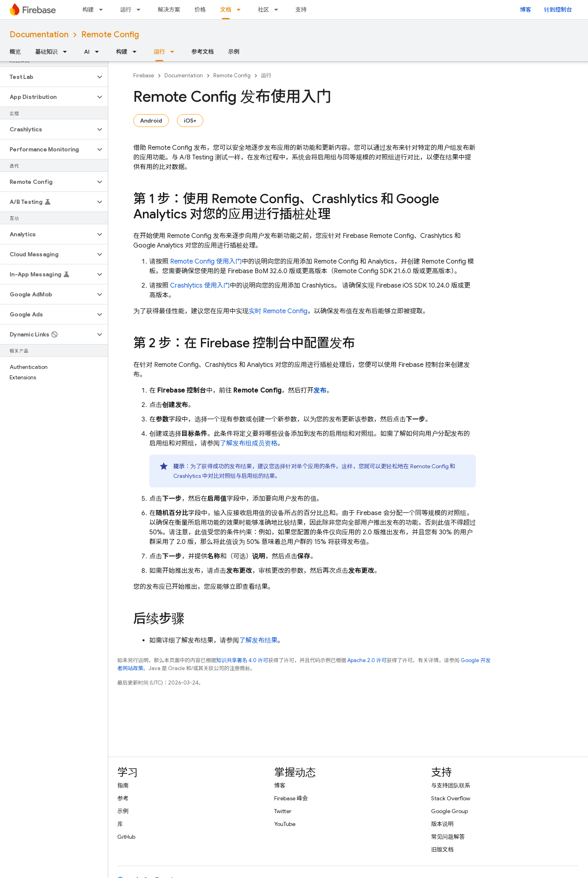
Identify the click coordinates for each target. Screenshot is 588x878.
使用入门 (200, 286)
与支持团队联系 (451, 785)
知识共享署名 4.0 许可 (242, 660)
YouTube (285, 824)
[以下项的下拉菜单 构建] (103, 10)
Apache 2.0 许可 (367, 660)
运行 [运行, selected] (159, 52)
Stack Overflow (451, 798)
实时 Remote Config (278, 311)
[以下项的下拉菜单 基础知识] (67, 52)
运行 (126, 10)
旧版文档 (442, 850)
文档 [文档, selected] (226, 10)
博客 (526, 10)
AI (87, 52)
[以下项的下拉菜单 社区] (279, 10)
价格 (200, 10)
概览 (15, 52)
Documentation (39, 35)
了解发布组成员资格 (249, 443)
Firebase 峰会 (291, 798)
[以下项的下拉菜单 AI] (99, 52)
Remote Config (110, 35)
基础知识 (46, 52)
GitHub (126, 837)
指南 (123, 785)
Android (151, 121)
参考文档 (203, 52)
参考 (123, 798)
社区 (263, 10)
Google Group (450, 811)
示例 (234, 52)
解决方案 (169, 10)
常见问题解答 (448, 837)
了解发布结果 (258, 640)
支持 (301, 10)
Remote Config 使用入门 (206, 262)
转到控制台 (558, 10)
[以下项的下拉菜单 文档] (241, 10)
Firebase (144, 76)
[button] (47, 77)
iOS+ (190, 121)
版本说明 (442, 824)
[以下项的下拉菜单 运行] (141, 10)
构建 (88, 10)
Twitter (283, 811)
